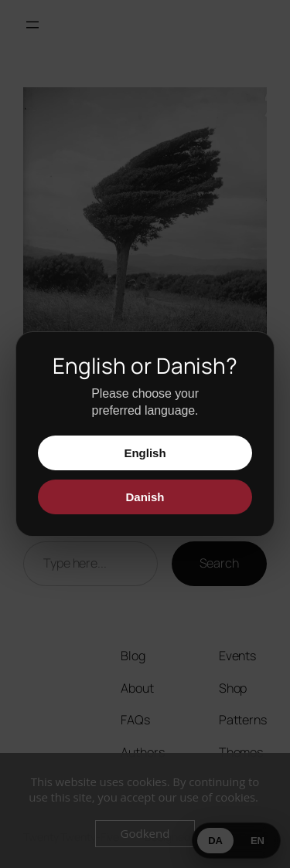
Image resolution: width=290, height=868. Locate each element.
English (145, 453)
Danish (145, 497)
